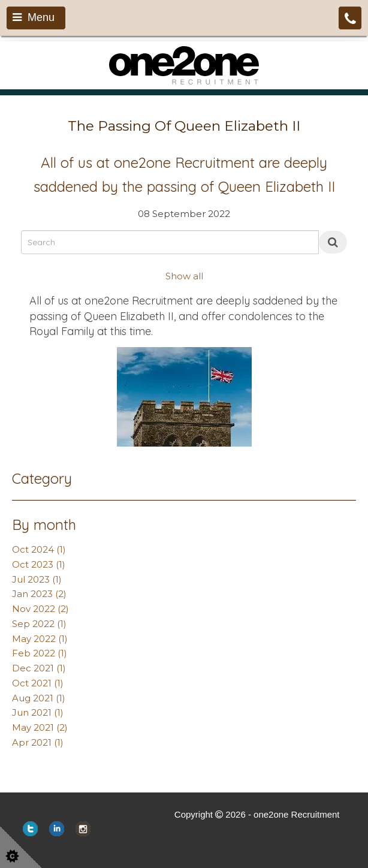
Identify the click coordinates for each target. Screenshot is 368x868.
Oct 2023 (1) (39, 564)
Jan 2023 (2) (39, 594)
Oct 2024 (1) (39, 549)
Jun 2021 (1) (38, 712)
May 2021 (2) (40, 727)
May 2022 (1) (40, 639)
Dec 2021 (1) (39, 668)
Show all (184, 276)
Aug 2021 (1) (39, 698)
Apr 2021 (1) (38, 742)
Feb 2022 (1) (40, 653)
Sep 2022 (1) (39, 624)
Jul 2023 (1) (37, 579)
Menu (34, 17)
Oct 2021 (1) (38, 683)
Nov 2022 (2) (40, 609)
